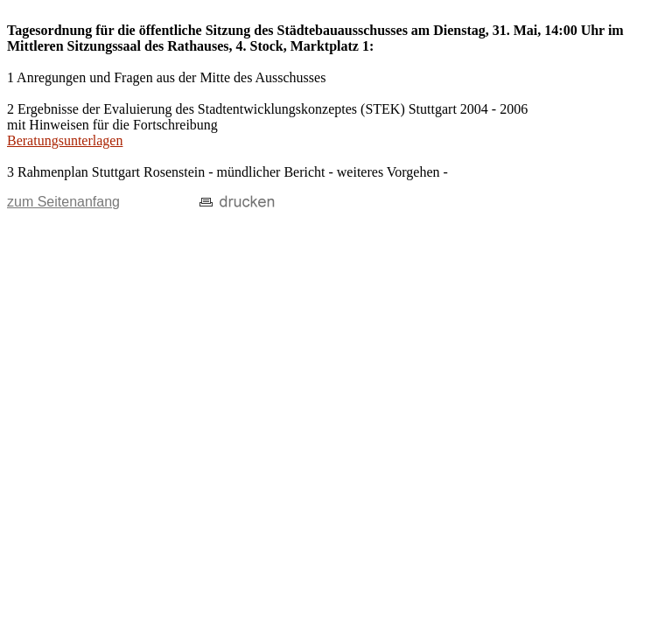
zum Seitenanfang (63, 202)
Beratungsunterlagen (65, 140)
